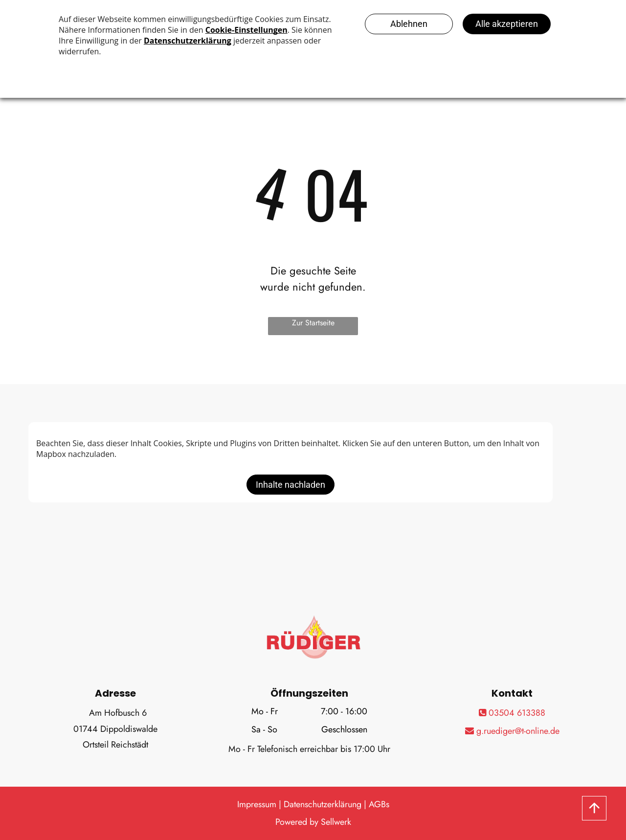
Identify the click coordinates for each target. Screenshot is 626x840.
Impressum (257, 804)
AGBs (379, 804)
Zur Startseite (313, 323)
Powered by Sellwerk (313, 822)
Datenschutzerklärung (323, 804)
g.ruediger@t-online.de (512, 731)
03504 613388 (512, 713)
